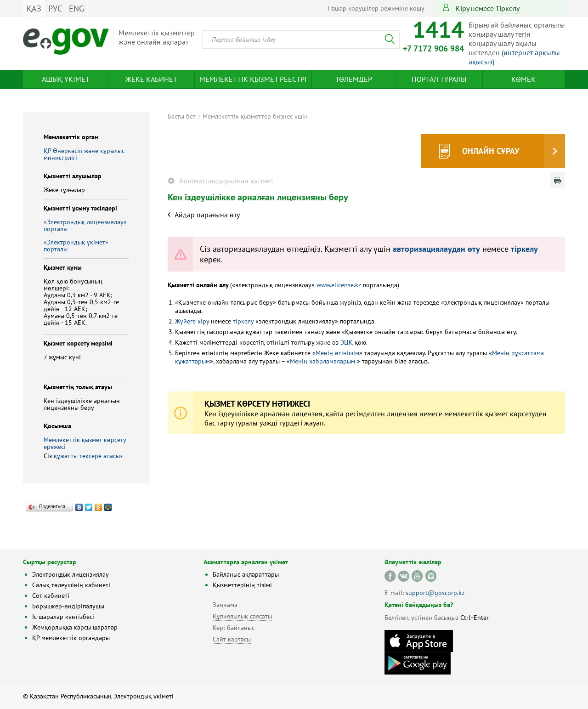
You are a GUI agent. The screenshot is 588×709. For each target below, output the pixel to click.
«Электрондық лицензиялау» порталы (85, 225)
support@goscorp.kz (435, 593)
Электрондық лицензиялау (71, 574)
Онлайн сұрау (491, 151)
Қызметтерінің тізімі (242, 585)
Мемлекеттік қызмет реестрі (253, 79)
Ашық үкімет (66, 79)
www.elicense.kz (339, 285)
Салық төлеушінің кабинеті (71, 585)
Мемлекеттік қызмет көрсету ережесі (85, 443)
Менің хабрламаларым (323, 361)
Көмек (523, 79)
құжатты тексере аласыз (88, 456)
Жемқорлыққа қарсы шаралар (75, 627)
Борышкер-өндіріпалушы (68, 606)
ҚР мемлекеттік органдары (71, 638)
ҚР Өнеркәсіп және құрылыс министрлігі (84, 154)
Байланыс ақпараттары (246, 574)
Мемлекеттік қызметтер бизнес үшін (255, 116)
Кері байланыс (234, 628)
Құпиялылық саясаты (242, 616)
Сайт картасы (232, 639)
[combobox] (301, 40)
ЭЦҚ (348, 342)
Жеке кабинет (151, 79)
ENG (76, 9)
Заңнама (225, 605)
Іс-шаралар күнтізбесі (63, 617)
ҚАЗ (34, 9)
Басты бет (182, 116)
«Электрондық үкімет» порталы (76, 246)
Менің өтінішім (337, 353)
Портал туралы (439, 79)
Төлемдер (354, 79)
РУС (55, 9)
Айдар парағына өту (207, 215)
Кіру (462, 8)
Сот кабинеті (51, 596)
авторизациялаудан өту (436, 249)
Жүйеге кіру (192, 321)
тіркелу (508, 8)
